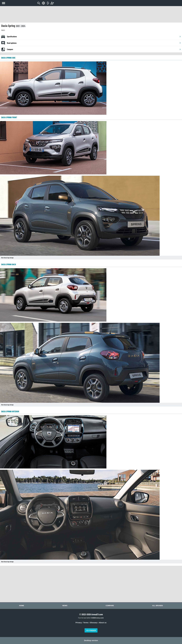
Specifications (94, 36)
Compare (94, 49)
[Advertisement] (91, 14)
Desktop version (91, 640)
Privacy (79, 623)
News (65, 606)
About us (103, 623)
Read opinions (94, 43)
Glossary (94, 623)
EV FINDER (91, 630)
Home (22, 606)
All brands (157, 606)
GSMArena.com (97, 618)
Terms (86, 623)
